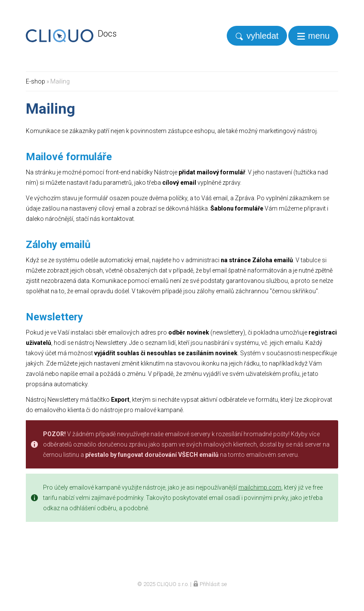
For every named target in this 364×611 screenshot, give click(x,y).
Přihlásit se (210, 584)
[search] (257, 36)
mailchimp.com (260, 487)
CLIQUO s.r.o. (173, 584)
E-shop (35, 81)
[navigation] (313, 36)
